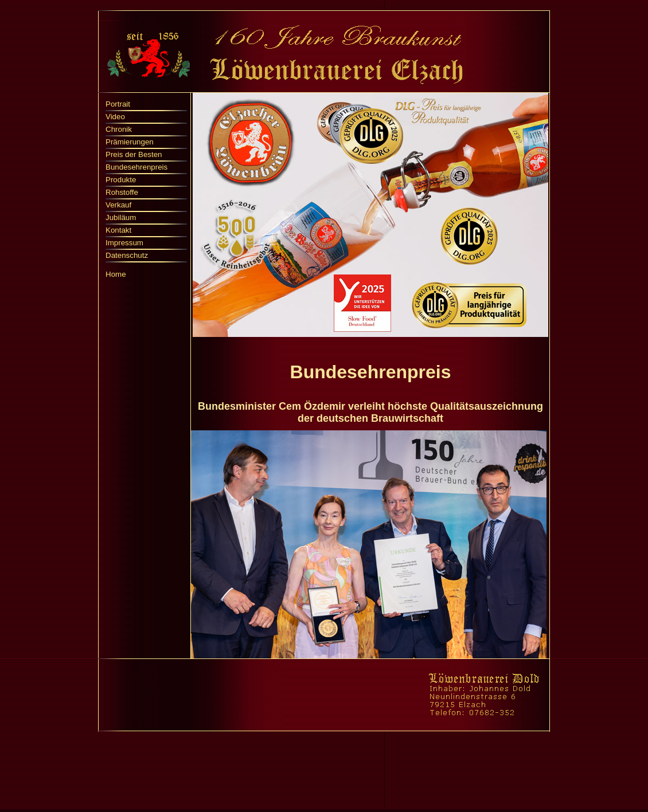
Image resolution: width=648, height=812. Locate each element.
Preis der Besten (134, 154)
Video (115, 117)
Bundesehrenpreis (136, 167)
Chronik (119, 129)
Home (116, 274)
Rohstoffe (122, 192)
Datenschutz (127, 255)
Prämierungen (130, 142)
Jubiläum (121, 217)
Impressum (124, 243)
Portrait (118, 104)
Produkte (121, 180)
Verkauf (118, 205)
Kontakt (118, 230)
